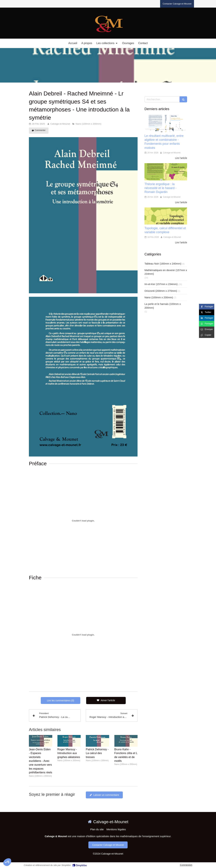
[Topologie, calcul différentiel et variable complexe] (166, 216)
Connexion (186, 865)
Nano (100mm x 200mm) (159, 297)
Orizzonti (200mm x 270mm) (161, 291)
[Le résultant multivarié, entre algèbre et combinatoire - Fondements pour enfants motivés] (166, 123)
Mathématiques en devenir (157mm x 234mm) (166, 272)
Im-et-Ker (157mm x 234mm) (161, 284)
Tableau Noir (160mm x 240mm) (163, 264)
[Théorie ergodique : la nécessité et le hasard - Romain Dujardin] (166, 172)
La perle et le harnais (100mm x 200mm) (163, 306)
